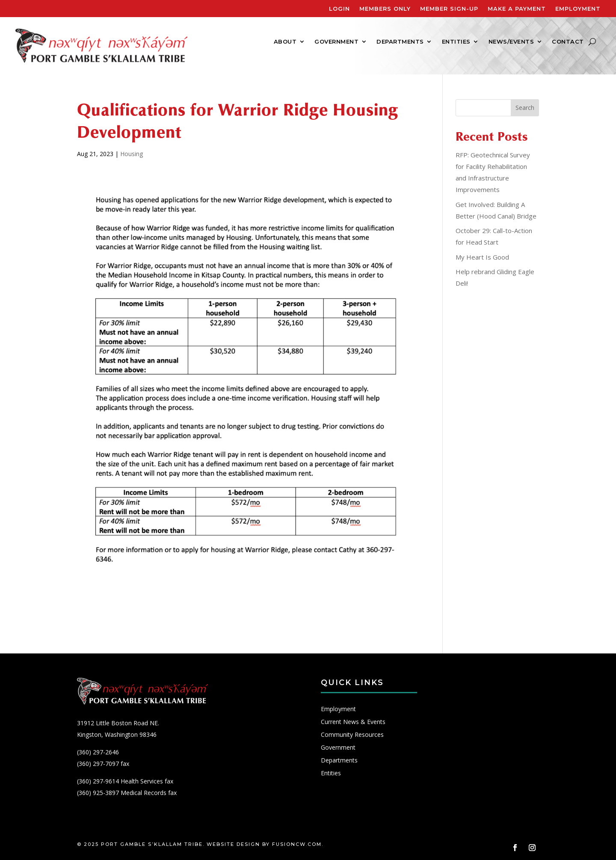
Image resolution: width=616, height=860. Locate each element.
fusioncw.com (297, 844)
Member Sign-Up (449, 9)
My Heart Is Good (482, 257)
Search (525, 108)
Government (336, 42)
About (285, 42)
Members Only (385, 9)
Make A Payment (517, 9)
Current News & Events (353, 722)
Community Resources (352, 735)
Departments (400, 42)
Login (339, 9)
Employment (578, 9)
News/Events (511, 42)
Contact (568, 42)
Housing (132, 154)
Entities (456, 42)
